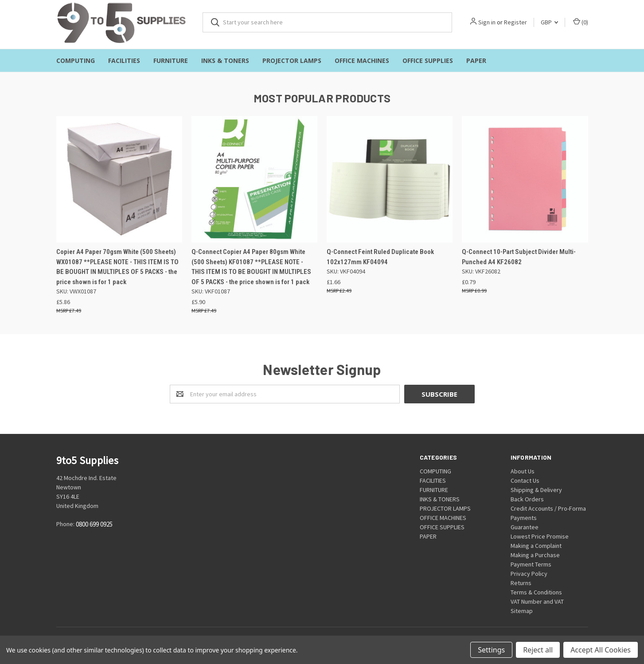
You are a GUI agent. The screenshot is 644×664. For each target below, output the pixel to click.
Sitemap (522, 611)
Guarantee (525, 527)
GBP (549, 22)
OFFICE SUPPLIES (428, 61)
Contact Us (525, 480)
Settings (491, 650)
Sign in (487, 22)
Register (515, 22)
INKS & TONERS (225, 61)
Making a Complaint (536, 546)
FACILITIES (124, 61)
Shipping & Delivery (536, 490)
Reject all (538, 650)
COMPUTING (76, 61)
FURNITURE (171, 61)
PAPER (476, 61)
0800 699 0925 (94, 525)
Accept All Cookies (601, 650)
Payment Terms (531, 564)
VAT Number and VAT (537, 602)
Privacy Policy (529, 574)
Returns (521, 583)
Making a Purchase (535, 555)
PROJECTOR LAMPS (292, 61)
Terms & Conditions (536, 592)
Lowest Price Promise (540, 536)
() (581, 22)
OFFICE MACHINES (362, 61)
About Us (523, 471)
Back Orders (527, 499)
